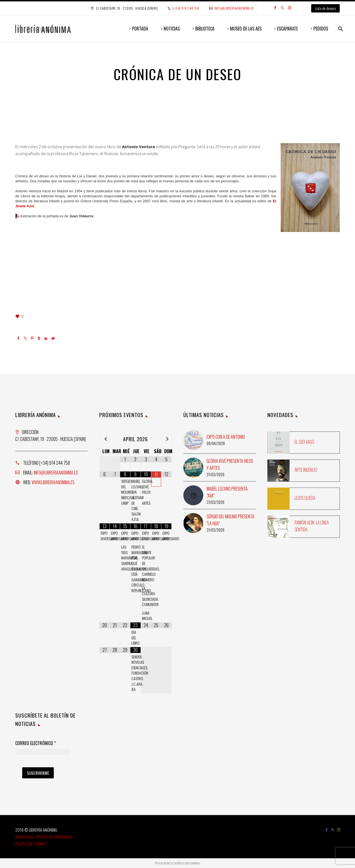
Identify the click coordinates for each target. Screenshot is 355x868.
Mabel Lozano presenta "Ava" (227, 492)
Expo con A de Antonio (226, 437)
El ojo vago (304, 442)
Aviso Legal (24, 837)
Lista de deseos (325, 8)
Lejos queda (305, 498)
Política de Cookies (31, 844)
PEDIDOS (321, 29)
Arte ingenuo (306, 470)
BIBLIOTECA (205, 29)
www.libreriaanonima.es (53, 482)
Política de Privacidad (54, 837)
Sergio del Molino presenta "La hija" (230, 520)
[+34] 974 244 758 (186, 8)
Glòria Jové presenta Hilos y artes (230, 464)
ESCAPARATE (287, 29)
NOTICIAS (172, 29)
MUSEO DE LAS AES (246, 29)
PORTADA (140, 29)
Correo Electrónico (35, 743)
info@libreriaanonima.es (234, 8)
